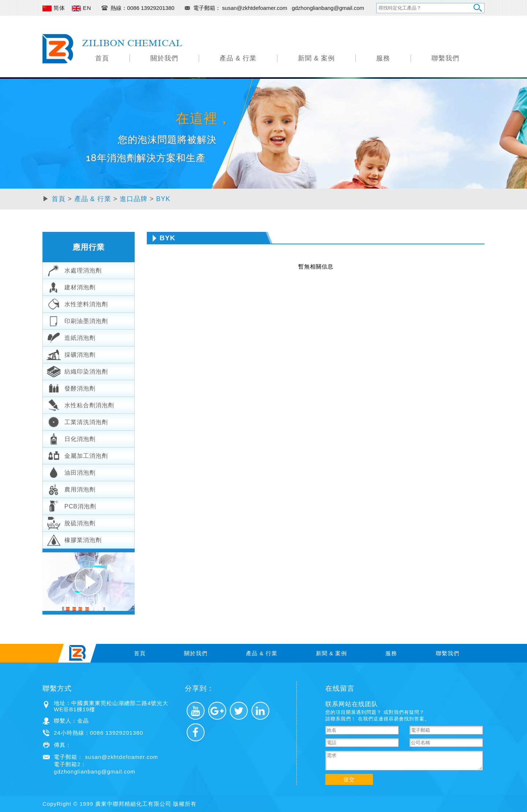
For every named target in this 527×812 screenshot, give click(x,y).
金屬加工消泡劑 (77, 455)
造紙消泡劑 (71, 337)
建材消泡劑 (71, 286)
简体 (54, 8)
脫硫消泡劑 (71, 522)
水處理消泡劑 (74, 270)
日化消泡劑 (71, 438)
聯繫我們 (445, 58)
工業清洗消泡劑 (77, 421)
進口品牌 (134, 199)
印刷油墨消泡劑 (77, 320)
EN (81, 8)
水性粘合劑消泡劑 (80, 404)
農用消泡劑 (71, 489)
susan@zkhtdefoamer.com (255, 8)
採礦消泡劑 (71, 354)
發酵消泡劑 (71, 388)
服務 (383, 58)
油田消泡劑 (71, 472)
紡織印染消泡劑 (77, 371)
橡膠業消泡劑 (74, 539)
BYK (163, 199)
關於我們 (164, 58)
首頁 (102, 58)
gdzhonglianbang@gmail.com (328, 8)
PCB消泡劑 (71, 505)
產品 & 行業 (238, 58)
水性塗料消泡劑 (77, 303)
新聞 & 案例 (316, 58)
